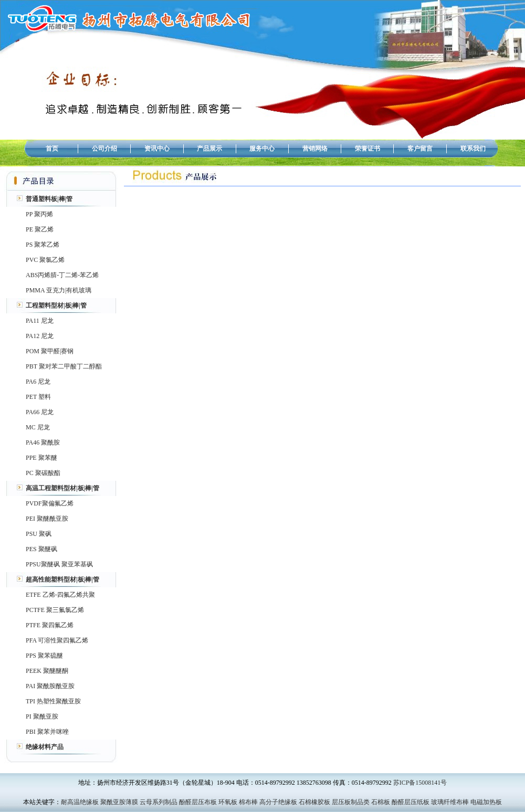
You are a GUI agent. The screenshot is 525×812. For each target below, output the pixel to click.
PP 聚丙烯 (39, 214)
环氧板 (228, 802)
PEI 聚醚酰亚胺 (47, 519)
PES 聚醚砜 (41, 549)
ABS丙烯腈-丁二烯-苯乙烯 (62, 275)
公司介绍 (104, 149)
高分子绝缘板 (278, 802)
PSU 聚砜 (39, 534)
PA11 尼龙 (40, 321)
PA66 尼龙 (40, 412)
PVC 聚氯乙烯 (45, 260)
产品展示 (209, 149)
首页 (52, 149)
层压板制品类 (351, 802)
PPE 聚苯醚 (41, 458)
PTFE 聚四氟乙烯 (50, 625)
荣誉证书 (367, 149)
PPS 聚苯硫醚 (44, 656)
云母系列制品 (159, 802)
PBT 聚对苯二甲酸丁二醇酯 (64, 366)
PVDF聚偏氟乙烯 (50, 503)
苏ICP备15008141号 (420, 783)
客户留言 (420, 149)
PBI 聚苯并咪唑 (47, 732)
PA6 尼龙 (38, 382)
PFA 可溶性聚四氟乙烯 (57, 640)
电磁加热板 (486, 802)
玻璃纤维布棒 (450, 802)
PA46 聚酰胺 (43, 442)
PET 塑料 (38, 397)
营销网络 (315, 149)
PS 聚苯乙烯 (43, 245)
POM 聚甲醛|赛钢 (50, 351)
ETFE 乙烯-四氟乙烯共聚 (60, 595)
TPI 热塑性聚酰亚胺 (53, 701)
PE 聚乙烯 (40, 229)
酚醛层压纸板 (411, 802)
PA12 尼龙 (40, 336)
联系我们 (473, 149)
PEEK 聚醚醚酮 (47, 671)
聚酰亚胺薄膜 (119, 802)
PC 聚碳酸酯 (43, 473)
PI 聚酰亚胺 (42, 716)
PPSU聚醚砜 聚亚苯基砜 (59, 564)
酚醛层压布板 (198, 802)
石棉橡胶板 (314, 802)
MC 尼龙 (38, 427)
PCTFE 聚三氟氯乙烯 (55, 610)
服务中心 (262, 149)
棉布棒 (248, 802)
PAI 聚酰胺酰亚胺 (50, 686)
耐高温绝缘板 (80, 802)
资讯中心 (157, 149)
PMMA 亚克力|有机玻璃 (59, 290)
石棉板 (381, 802)
